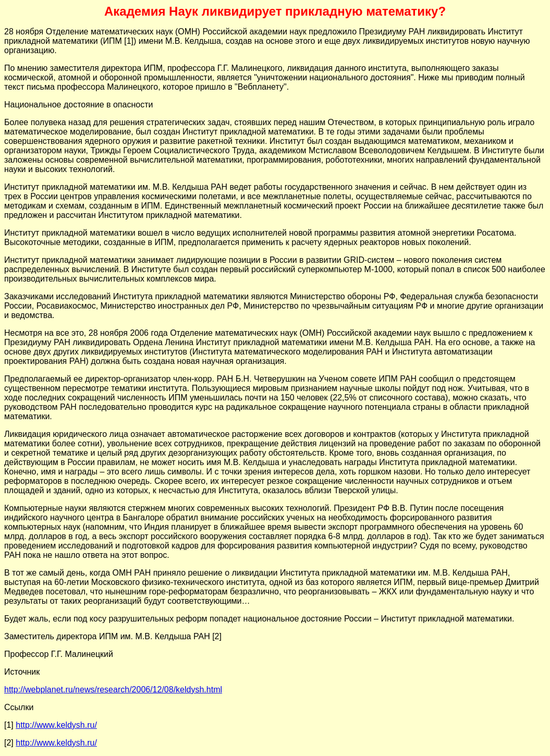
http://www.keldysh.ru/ (56, 725)
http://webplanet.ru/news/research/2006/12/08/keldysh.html (113, 690)
